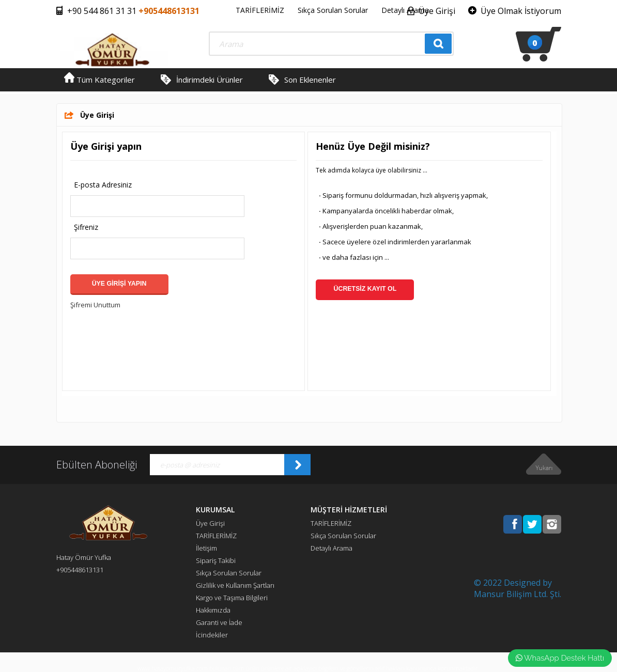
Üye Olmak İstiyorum (521, 11)
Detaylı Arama (405, 10)
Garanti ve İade (219, 622)
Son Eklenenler (310, 80)
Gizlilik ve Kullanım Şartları (235, 585)
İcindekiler (212, 635)
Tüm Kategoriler (99, 80)
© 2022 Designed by (513, 583)
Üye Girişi (437, 11)
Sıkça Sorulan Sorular (333, 10)
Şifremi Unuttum (95, 305)
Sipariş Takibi (216, 560)
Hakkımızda (213, 610)
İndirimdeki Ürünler (210, 80)
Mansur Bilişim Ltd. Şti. (518, 594)
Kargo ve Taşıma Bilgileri (232, 598)
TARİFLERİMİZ (260, 10)
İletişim (206, 548)
